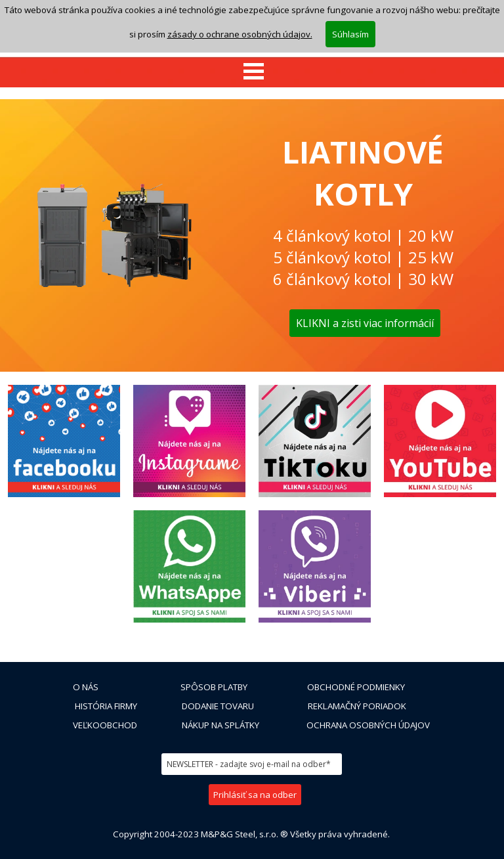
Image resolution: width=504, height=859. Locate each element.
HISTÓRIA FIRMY (106, 706)
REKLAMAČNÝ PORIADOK (357, 706)
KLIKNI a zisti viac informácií (365, 323)
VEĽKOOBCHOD (105, 725)
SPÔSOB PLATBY (214, 687)
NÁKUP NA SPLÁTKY (220, 725)
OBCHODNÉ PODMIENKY (356, 687)
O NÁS (86, 687)
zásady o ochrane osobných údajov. (240, 16)
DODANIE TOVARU (218, 706)
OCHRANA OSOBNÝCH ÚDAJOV (368, 725)
